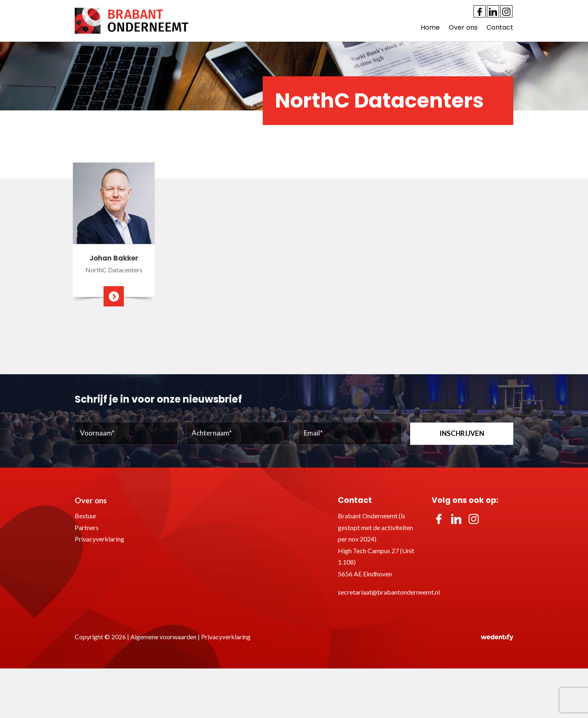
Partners (87, 527)
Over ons (463, 27)
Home (430, 27)
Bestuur (86, 516)
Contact (500, 27)
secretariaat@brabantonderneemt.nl (389, 592)
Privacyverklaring (99, 539)
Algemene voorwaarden (163, 637)
